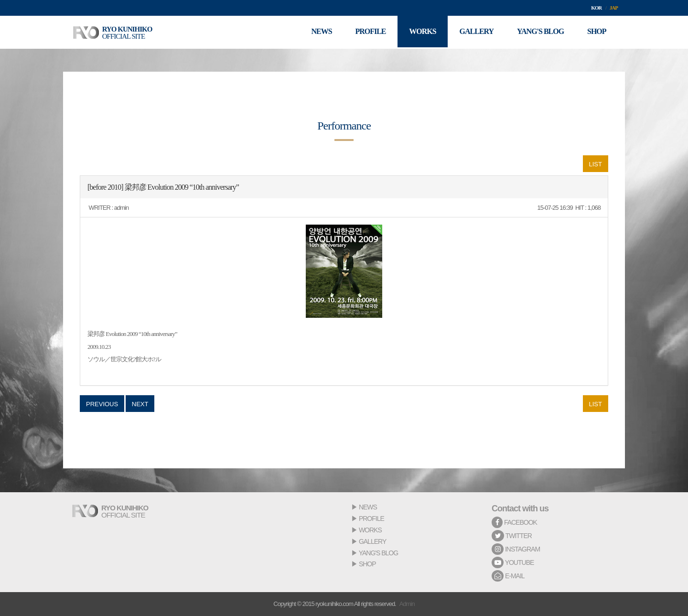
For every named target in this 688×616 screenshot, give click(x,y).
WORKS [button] (420, 32)
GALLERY (372, 541)
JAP (614, 8)
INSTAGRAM (516, 549)
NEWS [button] (318, 32)
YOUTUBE (513, 562)
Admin (407, 604)
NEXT (140, 404)
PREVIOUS (102, 404)
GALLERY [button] (475, 32)
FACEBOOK (514, 522)
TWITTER (512, 536)
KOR (596, 8)
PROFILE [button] (368, 32)
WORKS (370, 530)
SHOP (367, 564)
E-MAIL (508, 576)
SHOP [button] (596, 32)
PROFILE (371, 519)
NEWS (368, 507)
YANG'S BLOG (378, 553)
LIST (596, 164)
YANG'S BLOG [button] (539, 32)
